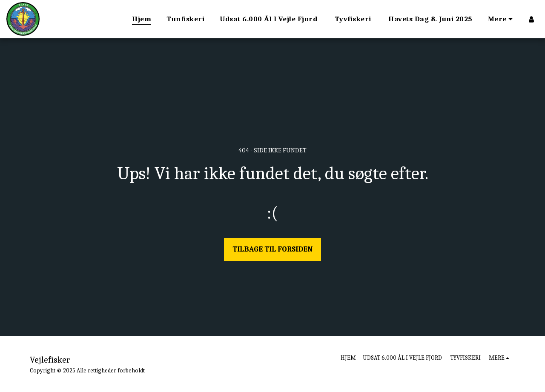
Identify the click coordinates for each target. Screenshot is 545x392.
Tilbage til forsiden (272, 249)
